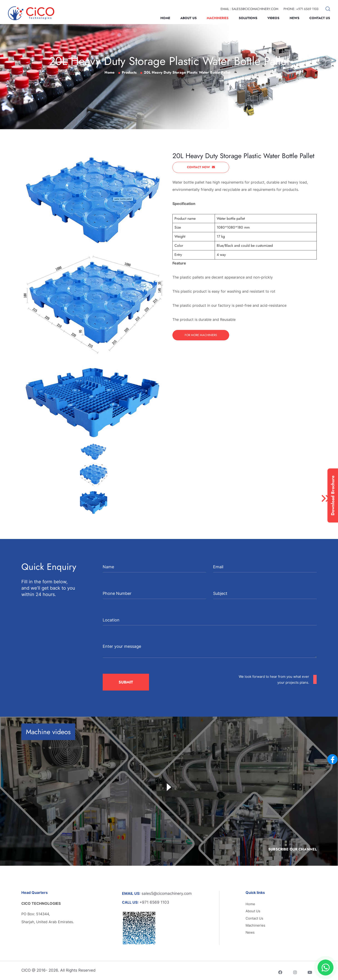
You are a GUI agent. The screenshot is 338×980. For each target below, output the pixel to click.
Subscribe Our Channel (292, 849)
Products (129, 72)
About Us (189, 18)
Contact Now (201, 167)
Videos (273, 18)
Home (165, 18)
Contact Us (320, 18)
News (295, 18)
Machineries (218, 18)
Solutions (248, 18)
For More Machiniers (201, 335)
